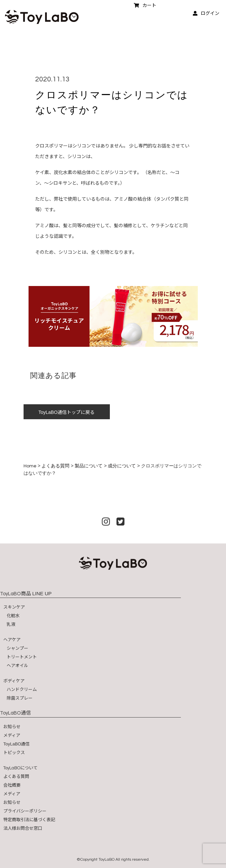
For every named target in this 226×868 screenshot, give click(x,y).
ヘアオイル (17, 666)
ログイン (206, 13)
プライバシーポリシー (25, 811)
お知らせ (12, 727)
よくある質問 (16, 776)
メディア (12, 735)
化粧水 (13, 616)
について (20, 768)
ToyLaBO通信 (16, 744)
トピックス (14, 753)
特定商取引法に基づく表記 (29, 820)
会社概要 (12, 785)
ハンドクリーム (22, 689)
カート (145, 5)
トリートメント (22, 657)
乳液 (11, 624)
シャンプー (17, 648)
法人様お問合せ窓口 (23, 828)
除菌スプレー (20, 698)
